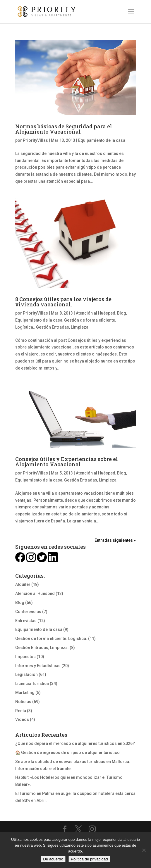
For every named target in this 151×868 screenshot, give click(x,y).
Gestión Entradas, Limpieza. (63, 327)
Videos (22, 719)
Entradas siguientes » (115, 540)
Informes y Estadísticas (38, 666)
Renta (21, 711)
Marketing (25, 693)
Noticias (23, 702)
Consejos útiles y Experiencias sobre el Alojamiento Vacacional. (67, 462)
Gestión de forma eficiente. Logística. (51, 639)
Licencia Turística (32, 684)
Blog (122, 313)
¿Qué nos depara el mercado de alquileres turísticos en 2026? (75, 743)
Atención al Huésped (96, 313)
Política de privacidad (89, 859)
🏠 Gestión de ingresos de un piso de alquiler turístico (67, 753)
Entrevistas (26, 621)
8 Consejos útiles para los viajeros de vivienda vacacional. (63, 302)
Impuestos (25, 657)
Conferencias (28, 612)
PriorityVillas (35, 140)
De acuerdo (53, 859)
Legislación (26, 674)
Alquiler (23, 584)
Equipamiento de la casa (102, 140)
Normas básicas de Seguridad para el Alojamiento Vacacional (64, 129)
